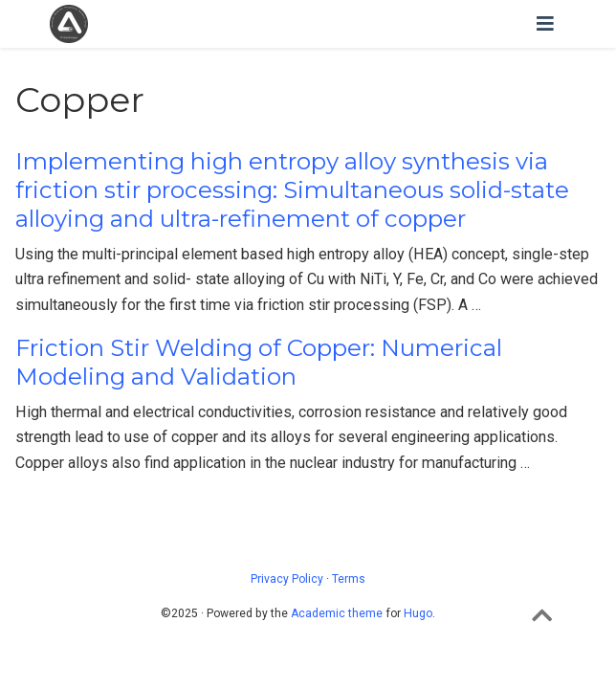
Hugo (418, 613)
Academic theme (337, 613)
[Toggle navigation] (545, 24)
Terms (349, 579)
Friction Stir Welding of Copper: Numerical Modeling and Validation (259, 362)
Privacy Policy (287, 579)
